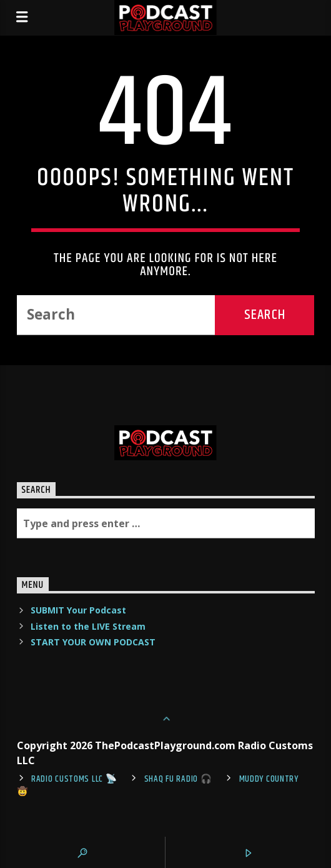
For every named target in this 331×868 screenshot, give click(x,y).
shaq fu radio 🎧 (178, 779)
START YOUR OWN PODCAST (93, 642)
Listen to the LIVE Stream (88, 626)
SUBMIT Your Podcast (78, 610)
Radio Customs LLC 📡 (74, 779)
